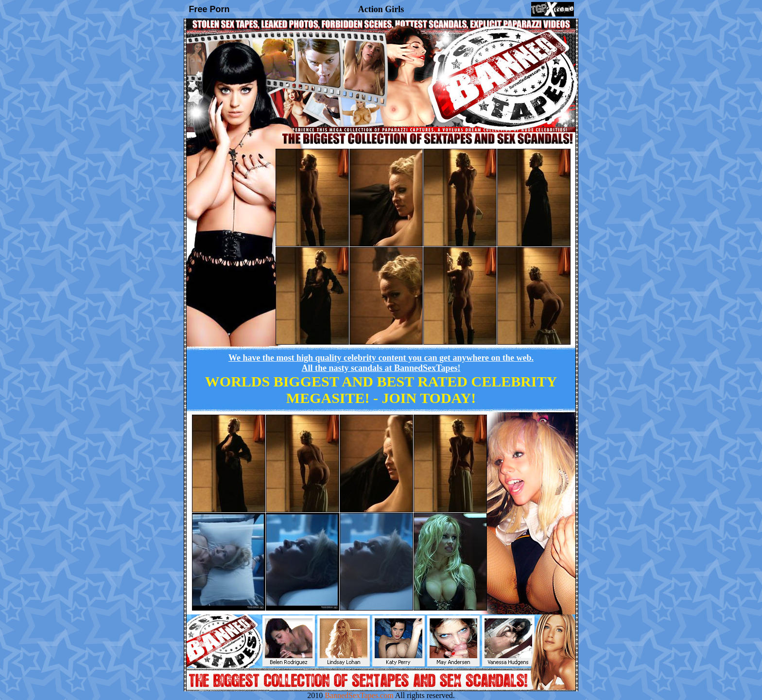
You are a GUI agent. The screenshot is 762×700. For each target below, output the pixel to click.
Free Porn (209, 9)
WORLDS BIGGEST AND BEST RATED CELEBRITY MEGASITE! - (381, 390)
